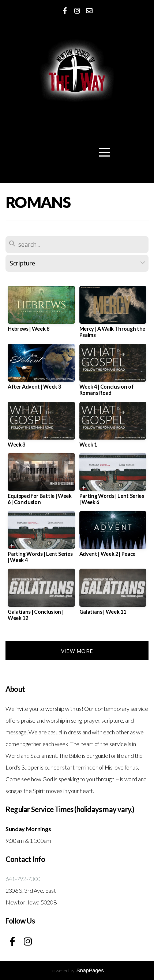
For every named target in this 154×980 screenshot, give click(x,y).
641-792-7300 (23, 879)
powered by (77, 970)
